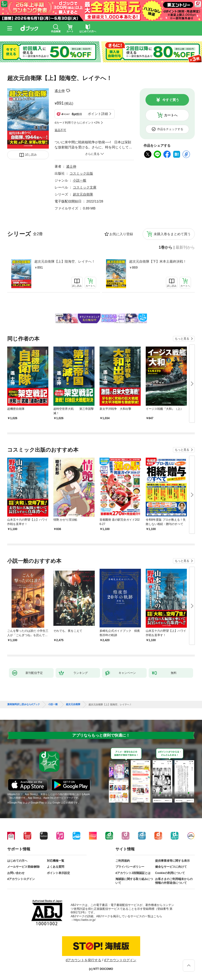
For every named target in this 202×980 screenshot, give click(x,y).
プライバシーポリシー (130, 867)
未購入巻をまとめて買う (172, 234)
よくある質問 (56, 867)
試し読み (31, 155)
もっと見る (182, 339)
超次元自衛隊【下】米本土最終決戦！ (158, 261)
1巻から (166, 247)
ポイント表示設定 (58, 873)
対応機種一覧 (56, 861)
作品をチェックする (170, 129)
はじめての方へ (17, 861)
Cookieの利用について (170, 873)
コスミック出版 (81, 173)
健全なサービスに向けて (171, 867)
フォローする (68, 91)
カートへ (171, 115)
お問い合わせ (16, 873)
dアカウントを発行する (83, 960)
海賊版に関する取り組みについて (134, 881)
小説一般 (80, 180)
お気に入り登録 (121, 234)
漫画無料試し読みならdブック (24, 704)
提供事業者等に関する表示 (172, 861)
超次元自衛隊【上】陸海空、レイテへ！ (65, 261)
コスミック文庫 (85, 187)
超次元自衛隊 (83, 194)
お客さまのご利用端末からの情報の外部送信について (174, 881)
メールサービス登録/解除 (23, 867)
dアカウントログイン (21, 879)
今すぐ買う (171, 100)
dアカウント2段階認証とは (133, 873)
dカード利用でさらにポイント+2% (77, 123)
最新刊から (185, 247)
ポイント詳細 (98, 114)
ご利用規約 (123, 861)
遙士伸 (60, 91)
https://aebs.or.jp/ (85, 920)
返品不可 (60, 130)
